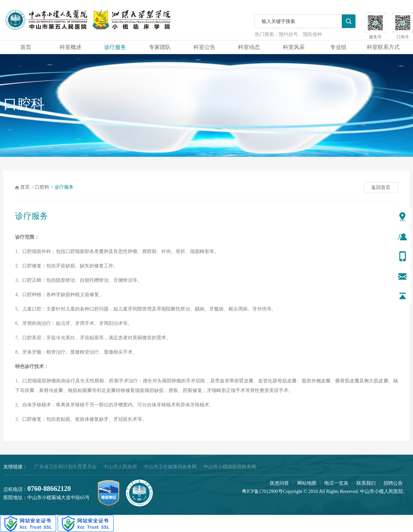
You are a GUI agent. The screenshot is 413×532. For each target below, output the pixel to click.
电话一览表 (336, 483)
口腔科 (42, 187)
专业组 (338, 47)
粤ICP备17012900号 (262, 491)
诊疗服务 (115, 47)
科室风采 (294, 47)
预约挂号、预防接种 (300, 34)
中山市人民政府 (120, 467)
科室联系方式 (383, 47)
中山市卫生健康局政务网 (170, 467)
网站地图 (307, 483)
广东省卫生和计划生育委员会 (65, 467)
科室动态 (249, 47)
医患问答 (279, 483)
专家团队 (160, 47)
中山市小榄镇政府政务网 (230, 467)
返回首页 (381, 187)
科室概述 (71, 47)
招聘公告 (393, 483)
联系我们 (366, 483)
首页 (26, 47)
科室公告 (204, 47)
